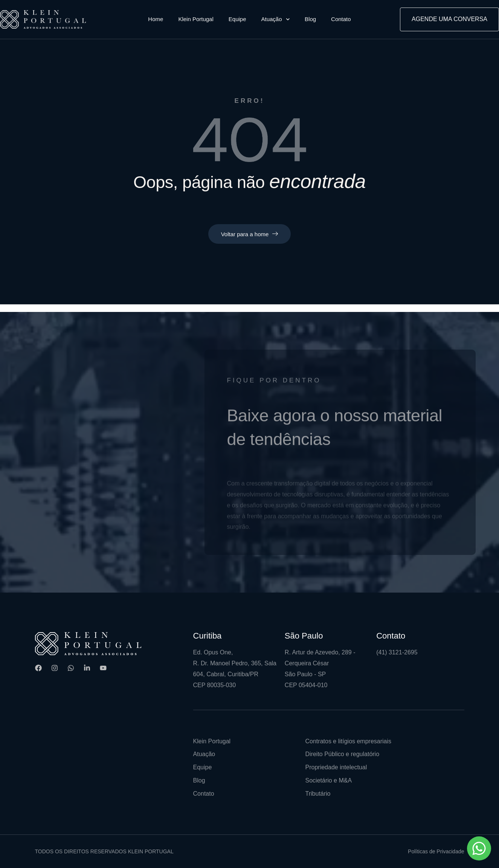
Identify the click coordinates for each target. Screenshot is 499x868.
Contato (341, 19)
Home (156, 19)
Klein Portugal (196, 19)
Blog (310, 19)
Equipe (237, 19)
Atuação (276, 19)
